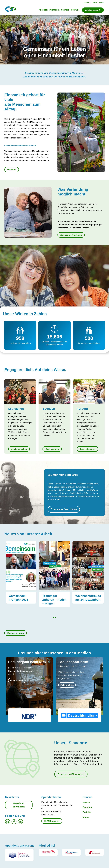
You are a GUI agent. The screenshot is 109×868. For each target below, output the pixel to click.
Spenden (87, 807)
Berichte (87, 812)
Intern (86, 817)
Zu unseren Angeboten (71, 235)
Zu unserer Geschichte (64, 509)
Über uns (12, 170)
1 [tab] (54, 618)
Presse (86, 802)
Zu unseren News (16, 633)
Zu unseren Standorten (71, 774)
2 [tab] (55, 618)
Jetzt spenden (52, 449)
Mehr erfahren (17, 681)
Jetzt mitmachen (19, 449)
